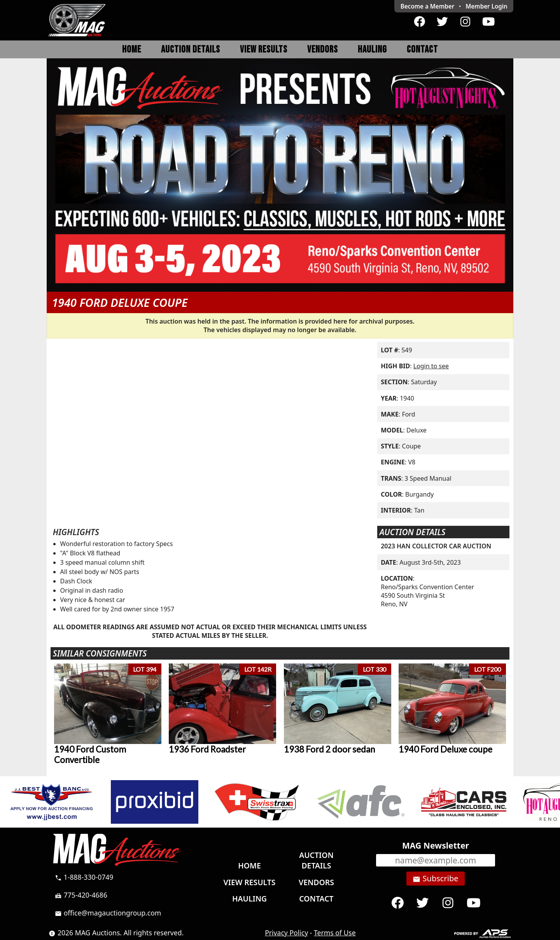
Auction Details (191, 50)
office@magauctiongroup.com (108, 913)
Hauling (372, 50)
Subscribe (435, 879)
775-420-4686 (81, 895)
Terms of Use (335, 933)
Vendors (323, 50)
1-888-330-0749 (84, 877)
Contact (422, 50)
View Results (264, 50)
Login (486, 6)
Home (132, 50)
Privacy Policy (286, 933)
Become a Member (428, 6)
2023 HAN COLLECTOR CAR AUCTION (436, 546)
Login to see (431, 366)
